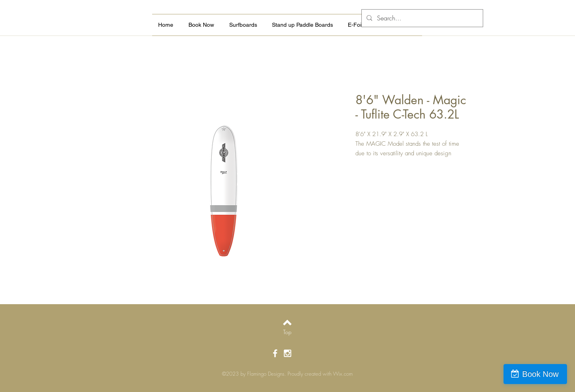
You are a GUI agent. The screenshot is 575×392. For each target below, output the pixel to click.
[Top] (287, 332)
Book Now (540, 374)
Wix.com (343, 374)
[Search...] (421, 18)
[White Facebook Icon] (275, 353)
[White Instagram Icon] (287, 353)
